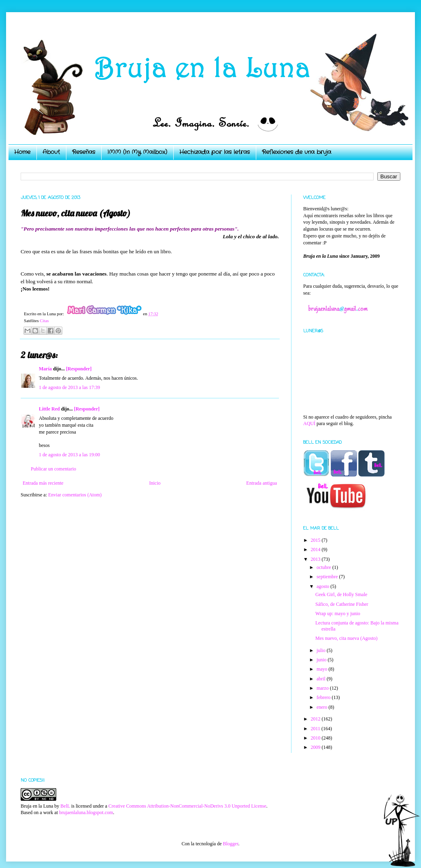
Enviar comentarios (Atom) (75, 495)
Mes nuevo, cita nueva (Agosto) (347, 638)
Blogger (230, 844)
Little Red (49, 409)
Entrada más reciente (43, 483)
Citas (44, 321)
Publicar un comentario (53, 469)
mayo (323, 669)
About (51, 152)
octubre (324, 567)
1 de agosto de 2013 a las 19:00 (69, 455)
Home (22, 152)
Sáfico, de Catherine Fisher (342, 604)
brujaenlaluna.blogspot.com (86, 812)
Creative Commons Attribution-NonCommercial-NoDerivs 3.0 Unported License (187, 806)
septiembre (328, 577)
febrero (324, 697)
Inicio (155, 483)
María (45, 369)
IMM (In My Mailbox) (137, 152)
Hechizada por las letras (215, 152)
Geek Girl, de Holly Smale (341, 594)
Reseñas (84, 152)
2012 (316, 719)
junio (322, 660)
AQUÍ (309, 423)
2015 (316, 540)
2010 (316, 738)
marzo (323, 688)
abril (322, 679)
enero (323, 707)
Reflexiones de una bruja (297, 152)
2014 (316, 549)
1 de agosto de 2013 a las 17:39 (69, 387)
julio (322, 650)
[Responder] (79, 369)
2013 (316, 559)
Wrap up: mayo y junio (338, 614)
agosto (323, 586)
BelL (65, 806)
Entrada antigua (262, 483)
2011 (316, 729)
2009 (316, 747)
